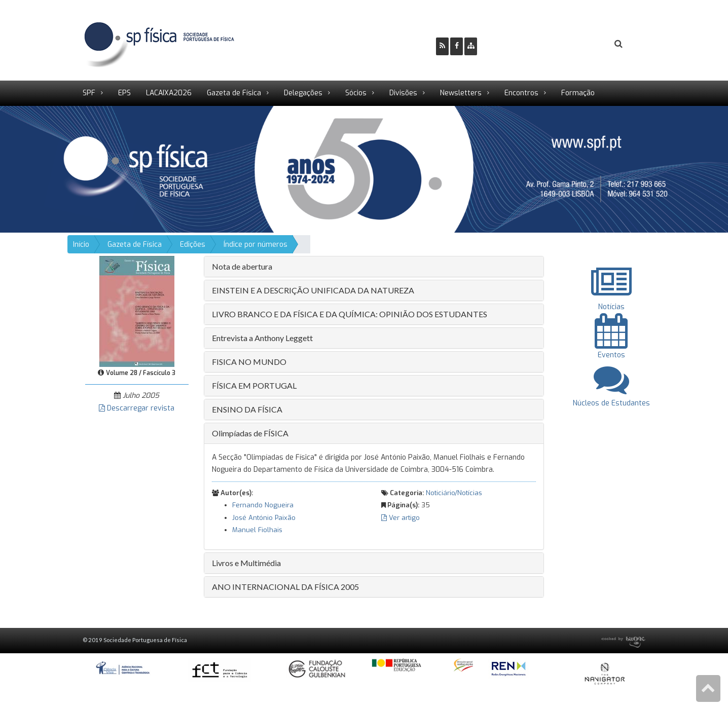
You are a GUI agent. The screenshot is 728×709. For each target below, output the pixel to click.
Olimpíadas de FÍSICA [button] (250, 433)
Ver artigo (401, 518)
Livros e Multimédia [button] (246, 563)
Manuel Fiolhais (257, 530)
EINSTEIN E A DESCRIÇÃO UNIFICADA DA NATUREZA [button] (313, 290)
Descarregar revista (137, 408)
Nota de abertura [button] (242, 266)
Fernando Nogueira (263, 505)
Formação (578, 93)
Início (81, 245)
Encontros (521, 93)
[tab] (374, 267)
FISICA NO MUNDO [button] (249, 362)
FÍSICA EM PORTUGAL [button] (254, 385)
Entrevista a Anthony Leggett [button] (262, 338)
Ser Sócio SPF (519, 44)
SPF (89, 93)
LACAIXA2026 (169, 93)
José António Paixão (264, 518)
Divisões (403, 93)
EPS (124, 93)
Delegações (303, 93)
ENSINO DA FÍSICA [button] (247, 409)
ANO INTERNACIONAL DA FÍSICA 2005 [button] (285, 587)
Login (577, 44)
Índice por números (256, 245)
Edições (193, 245)
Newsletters (461, 93)
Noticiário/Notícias (454, 493)
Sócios (356, 93)
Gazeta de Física (234, 93)
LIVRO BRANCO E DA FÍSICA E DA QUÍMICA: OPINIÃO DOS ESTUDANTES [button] (350, 314)
